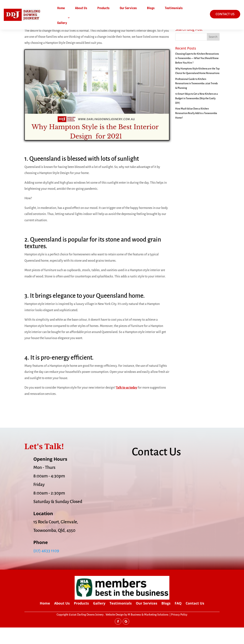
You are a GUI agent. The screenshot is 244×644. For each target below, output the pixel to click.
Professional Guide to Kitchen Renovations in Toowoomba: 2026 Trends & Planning (196, 100)
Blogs (151, 8)
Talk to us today (127, 404)
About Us (81, 8)
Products (103, 8)
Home (61, 8)
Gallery (62, 23)
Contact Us (195, 620)
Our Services (128, 8)
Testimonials (174, 8)
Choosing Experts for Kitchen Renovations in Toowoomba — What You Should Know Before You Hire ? (197, 75)
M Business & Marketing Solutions (148, 631)
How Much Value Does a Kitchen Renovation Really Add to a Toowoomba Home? (196, 130)
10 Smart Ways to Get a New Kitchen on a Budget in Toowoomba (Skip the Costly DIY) (197, 115)
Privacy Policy (179, 631)
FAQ (178, 620)
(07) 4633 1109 (46, 567)
